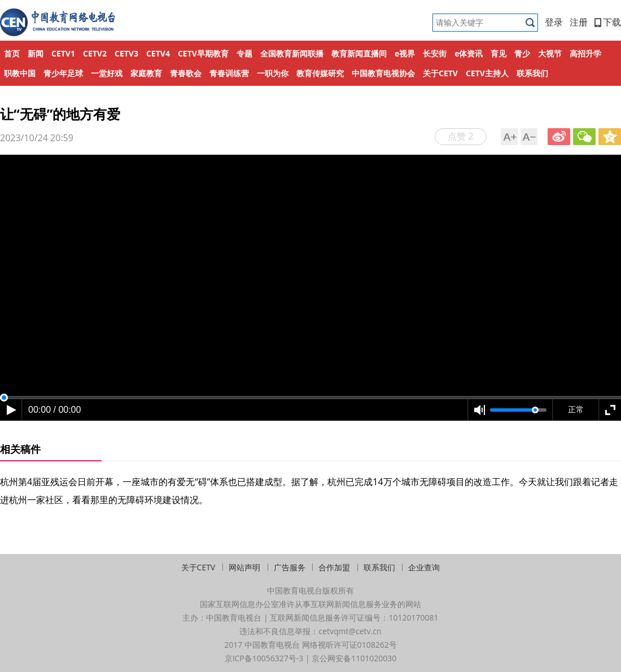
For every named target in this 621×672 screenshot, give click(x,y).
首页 (12, 53)
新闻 (36, 53)
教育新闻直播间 (359, 53)
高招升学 (585, 53)
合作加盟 (334, 567)
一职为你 (273, 73)
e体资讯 (469, 53)
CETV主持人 (487, 73)
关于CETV (440, 73)
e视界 (405, 53)
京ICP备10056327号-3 (264, 658)
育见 (498, 53)
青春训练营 (229, 73)
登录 (554, 22)
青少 (522, 53)
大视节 (550, 53)
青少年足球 (63, 73)
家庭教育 (146, 73)
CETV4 (158, 53)
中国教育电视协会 (383, 73)
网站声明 (244, 567)
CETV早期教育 (203, 53)
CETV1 (63, 53)
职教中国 (20, 73)
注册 (579, 22)
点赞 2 (460, 136)
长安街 (435, 53)
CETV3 (126, 53)
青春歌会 (186, 73)
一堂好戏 (107, 73)
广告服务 (290, 567)
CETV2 (95, 53)
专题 (244, 53)
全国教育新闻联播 (292, 53)
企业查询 (424, 567)
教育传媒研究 (320, 73)
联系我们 (532, 73)
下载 (608, 22)
